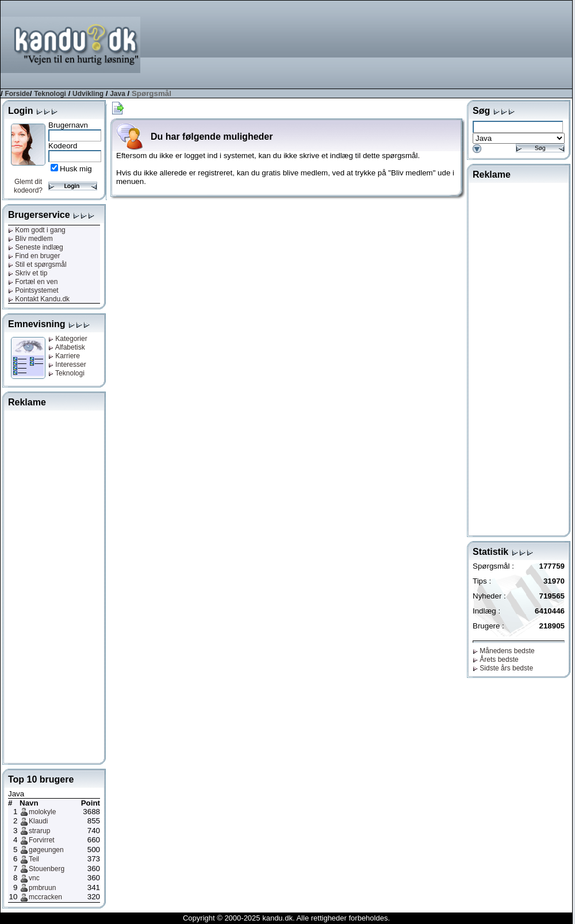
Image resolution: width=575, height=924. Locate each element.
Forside (17, 94)
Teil (34, 859)
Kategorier (68, 339)
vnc (34, 878)
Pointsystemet (33, 290)
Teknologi (50, 94)
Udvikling (88, 94)
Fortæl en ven (33, 282)
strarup (39, 831)
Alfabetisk (67, 347)
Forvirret (42, 840)
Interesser (67, 365)
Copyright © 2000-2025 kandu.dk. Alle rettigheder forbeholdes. (286, 918)
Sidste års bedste (503, 668)
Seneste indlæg (36, 247)
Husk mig (76, 169)
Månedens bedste (504, 651)
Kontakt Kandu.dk (39, 299)
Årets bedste (496, 660)
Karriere (64, 356)
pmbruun (42, 888)
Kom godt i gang (37, 230)
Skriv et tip (28, 273)
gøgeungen (46, 850)
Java (118, 94)
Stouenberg (47, 869)
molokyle (42, 812)
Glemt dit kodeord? (28, 186)
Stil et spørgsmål (37, 264)
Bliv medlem (30, 239)
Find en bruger (34, 256)
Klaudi (38, 821)
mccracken (45, 897)
